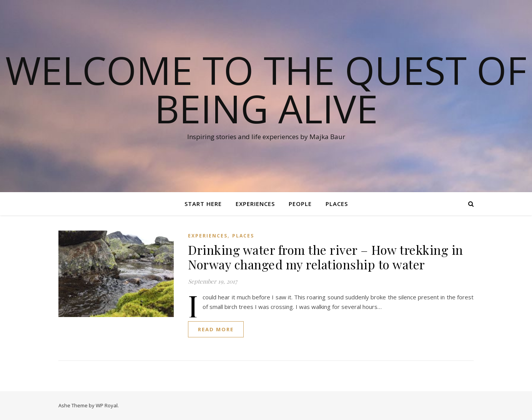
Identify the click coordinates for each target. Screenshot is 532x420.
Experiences (255, 204)
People (300, 204)
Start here (203, 204)
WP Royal (107, 405)
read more (216, 329)
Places (337, 204)
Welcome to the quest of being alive (266, 89)
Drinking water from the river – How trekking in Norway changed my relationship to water (326, 257)
